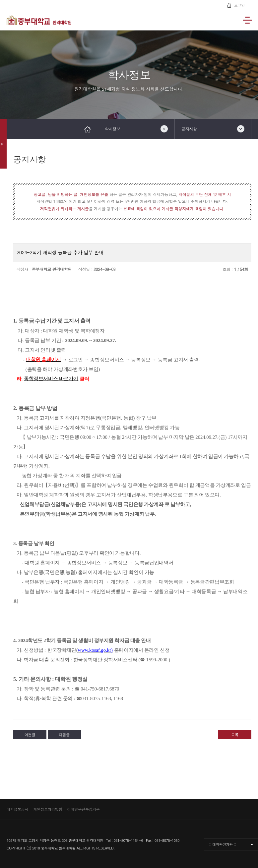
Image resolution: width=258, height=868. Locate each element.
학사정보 (113, 129)
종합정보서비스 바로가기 (51, 379)
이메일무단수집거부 (83, 809)
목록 (235, 735)
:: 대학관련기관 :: (223, 844)
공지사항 (189, 129)
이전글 (30, 735)
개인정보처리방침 (48, 809)
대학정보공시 (17, 809)
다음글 (64, 735)
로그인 (238, 5)
